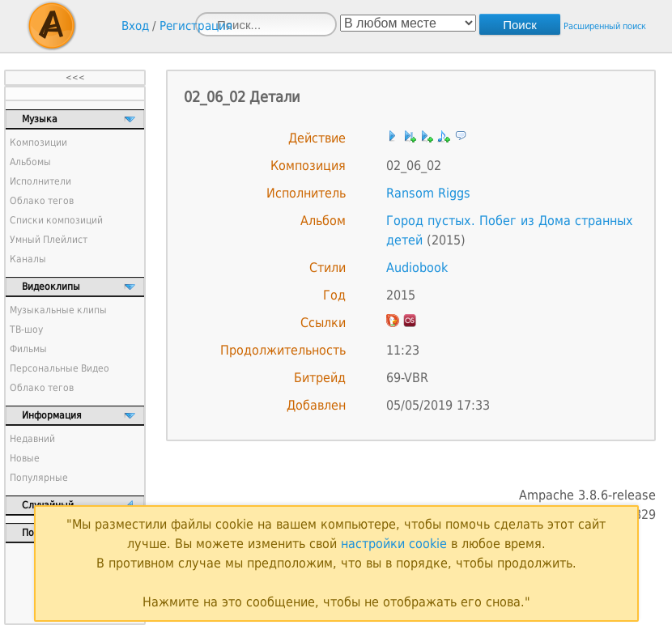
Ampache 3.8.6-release (587, 495)
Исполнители (40, 181)
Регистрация (196, 26)
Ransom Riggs (428, 193)
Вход (135, 26)
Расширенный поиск (605, 26)
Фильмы (28, 349)
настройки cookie (394, 544)
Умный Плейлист (49, 240)
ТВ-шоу (26, 330)
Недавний (32, 439)
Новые (25, 458)
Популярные (39, 478)
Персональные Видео (60, 368)
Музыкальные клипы (58, 310)
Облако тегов (42, 201)
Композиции (38, 142)
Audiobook (417, 268)
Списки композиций (56, 220)
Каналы (28, 259)
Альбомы (30, 162)
